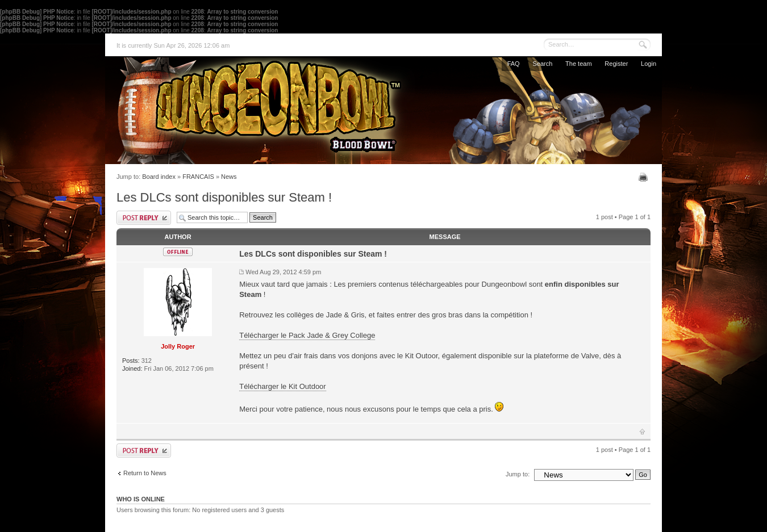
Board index (159, 177)
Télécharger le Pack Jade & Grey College (307, 335)
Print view (645, 177)
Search (542, 64)
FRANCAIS (198, 177)
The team (578, 64)
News (229, 177)
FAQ (514, 64)
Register (616, 64)
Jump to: (518, 474)
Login (649, 64)
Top (642, 432)
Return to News (145, 473)
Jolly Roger (178, 346)
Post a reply (144, 218)
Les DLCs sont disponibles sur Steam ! (224, 197)
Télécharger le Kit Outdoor (282, 386)
